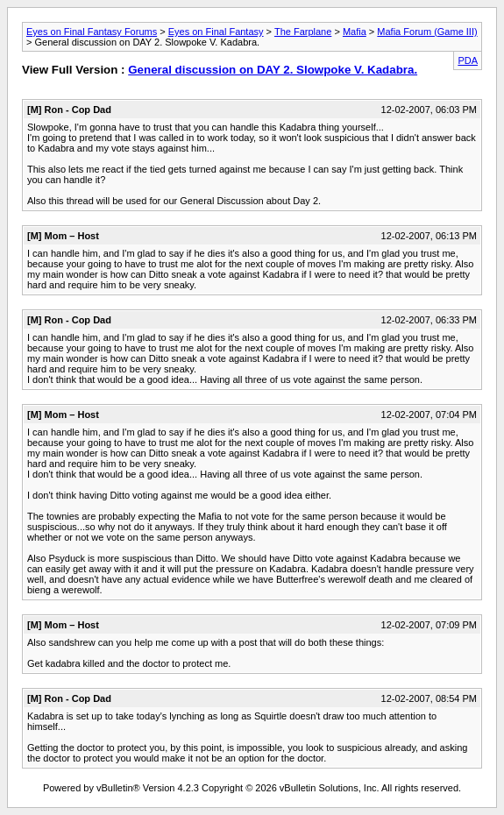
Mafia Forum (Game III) (427, 32)
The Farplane (303, 32)
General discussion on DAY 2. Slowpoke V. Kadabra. (273, 70)
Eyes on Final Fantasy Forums (92, 32)
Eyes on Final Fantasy (216, 32)
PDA (468, 60)
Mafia (355, 32)
